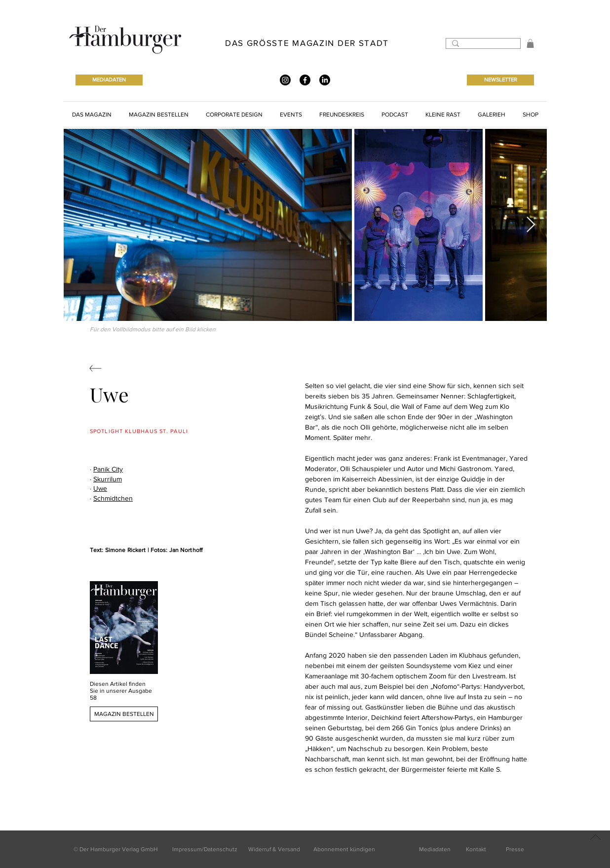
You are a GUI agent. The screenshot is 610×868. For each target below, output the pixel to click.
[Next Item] (531, 225)
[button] (530, 43)
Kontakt (476, 849)
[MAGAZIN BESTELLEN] (124, 714)
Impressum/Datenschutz (205, 849)
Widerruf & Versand (274, 849)
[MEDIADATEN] (109, 80)
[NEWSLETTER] (500, 80)
